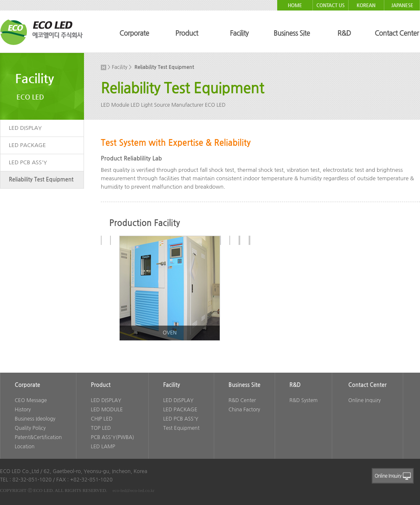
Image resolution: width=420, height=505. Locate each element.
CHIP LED (101, 419)
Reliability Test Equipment (41, 180)
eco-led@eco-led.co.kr (134, 490)
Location (25, 447)
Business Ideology (35, 419)
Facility (239, 33)
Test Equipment (181, 428)
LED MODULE (107, 410)
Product (186, 33)
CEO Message (31, 400)
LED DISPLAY (25, 128)
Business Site (291, 33)
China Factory (244, 410)
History (23, 410)
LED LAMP (103, 447)
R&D (344, 33)
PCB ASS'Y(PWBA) (112, 437)
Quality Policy (30, 428)
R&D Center (242, 400)
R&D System (303, 400)
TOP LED (101, 428)
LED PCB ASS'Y (28, 162)
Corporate (134, 33)
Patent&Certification (38, 437)
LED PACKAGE (27, 145)
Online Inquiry (364, 400)
